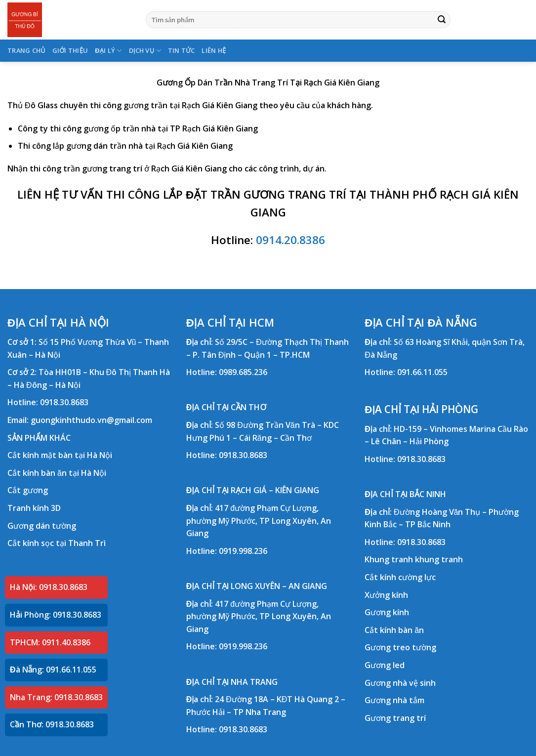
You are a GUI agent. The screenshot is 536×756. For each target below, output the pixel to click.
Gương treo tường (400, 647)
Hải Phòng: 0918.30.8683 (56, 615)
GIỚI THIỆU (70, 50)
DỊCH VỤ (145, 51)
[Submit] (442, 20)
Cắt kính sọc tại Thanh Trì (57, 543)
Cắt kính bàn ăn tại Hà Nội (57, 473)
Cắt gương (28, 490)
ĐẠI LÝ (108, 51)
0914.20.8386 (290, 240)
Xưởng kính (386, 595)
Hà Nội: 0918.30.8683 (49, 587)
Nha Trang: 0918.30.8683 (56, 697)
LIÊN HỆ (214, 50)
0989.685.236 (243, 372)
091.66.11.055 (422, 372)
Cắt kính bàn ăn (394, 630)
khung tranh (439, 559)
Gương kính (387, 612)
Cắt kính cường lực (400, 577)
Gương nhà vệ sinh (400, 683)
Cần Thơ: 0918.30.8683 (52, 724)
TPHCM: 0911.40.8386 (50, 642)
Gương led (385, 665)
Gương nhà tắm (394, 700)
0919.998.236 (243, 551)
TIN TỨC (182, 50)
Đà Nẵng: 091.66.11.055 (53, 670)
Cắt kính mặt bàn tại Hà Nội (60, 455)
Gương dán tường (42, 526)
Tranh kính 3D (34, 508)
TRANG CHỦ (26, 50)
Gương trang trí (395, 718)
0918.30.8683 (64, 402)
